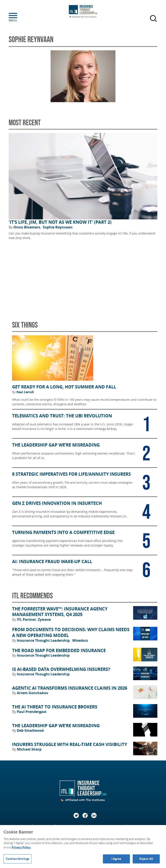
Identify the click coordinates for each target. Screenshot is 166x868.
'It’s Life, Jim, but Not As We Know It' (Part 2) (60, 222)
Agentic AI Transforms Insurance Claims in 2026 (70, 688)
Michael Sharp (29, 749)
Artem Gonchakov (33, 693)
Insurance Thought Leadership (44, 640)
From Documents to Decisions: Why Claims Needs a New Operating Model (71, 633)
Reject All (146, 859)
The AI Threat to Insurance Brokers (55, 707)
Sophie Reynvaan (58, 227)
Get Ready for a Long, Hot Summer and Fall (64, 387)
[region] (83, 847)
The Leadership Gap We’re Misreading (56, 726)
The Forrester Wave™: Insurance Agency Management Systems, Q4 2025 (60, 612)
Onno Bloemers (27, 227)
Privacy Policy (21, 847)
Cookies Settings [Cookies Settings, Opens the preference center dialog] (18, 859)
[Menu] (19, 16)
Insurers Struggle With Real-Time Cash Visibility (70, 744)
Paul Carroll (25, 392)
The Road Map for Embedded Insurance (59, 651)
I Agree (117, 859)
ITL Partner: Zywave (34, 619)
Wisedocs (80, 640)
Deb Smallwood (30, 730)
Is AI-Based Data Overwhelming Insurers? (61, 669)
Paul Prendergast (32, 712)
